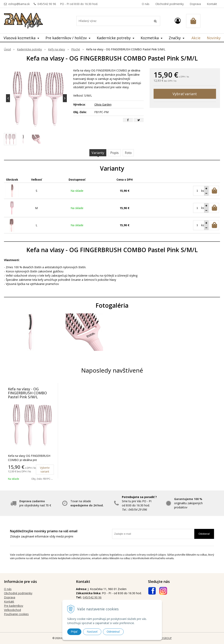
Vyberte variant (45, 470)
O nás (146, 4)
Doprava (195, 4)
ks (203, 191)
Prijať (74, 632)
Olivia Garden (103, 104)
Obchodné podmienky (170, 4)
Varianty (98, 153)
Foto (128, 153)
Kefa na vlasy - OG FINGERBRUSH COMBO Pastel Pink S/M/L (27, 393)
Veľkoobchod (12, 610)
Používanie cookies (16, 614)
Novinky (214, 38)
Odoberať (204, 534)
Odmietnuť (113, 632)
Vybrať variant (185, 94)
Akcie (196, 38)
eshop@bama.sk (19, 4)
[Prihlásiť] (178, 21)
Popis (114, 153)
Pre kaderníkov (14, 606)
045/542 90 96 (47, 4)
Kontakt (212, 4)
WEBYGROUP (164, 638)
